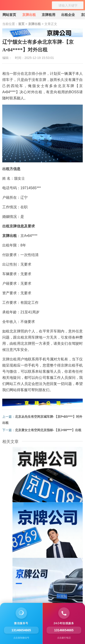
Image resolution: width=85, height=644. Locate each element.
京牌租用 (49, 15)
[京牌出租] (10, 7)
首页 (21, 24)
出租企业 (68, 15)
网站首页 (9, 15)
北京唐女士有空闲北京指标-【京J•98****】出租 (48, 430)
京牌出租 (29, 15)
